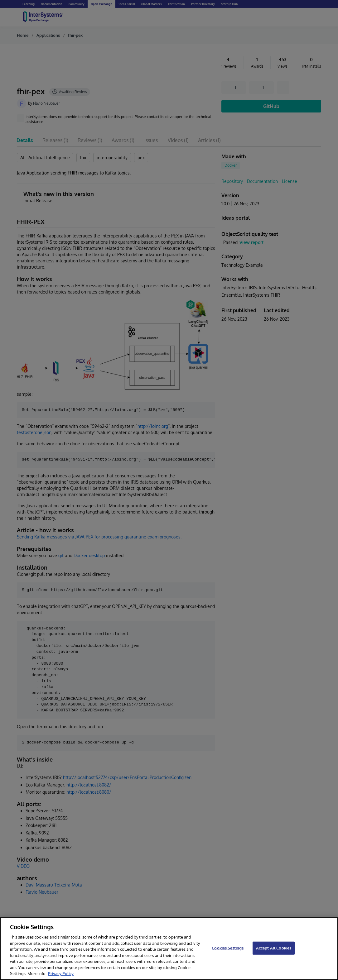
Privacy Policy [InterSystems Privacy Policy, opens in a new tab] (61, 973)
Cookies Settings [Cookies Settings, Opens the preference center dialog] (228, 948)
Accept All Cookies (274, 948)
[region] (169, 949)
